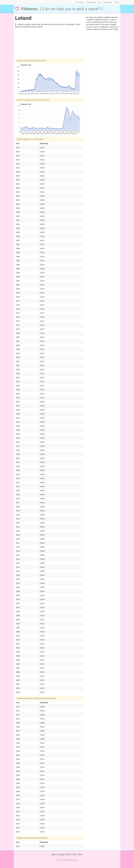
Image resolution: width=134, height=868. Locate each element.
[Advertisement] (49, 45)
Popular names (91, 2)
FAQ (68, 854)
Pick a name (80, 2)
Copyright (61, 854)
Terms (80, 854)
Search (117, 2)
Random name (108, 2)
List (100, 2)
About (54, 854)
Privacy (74, 854)
